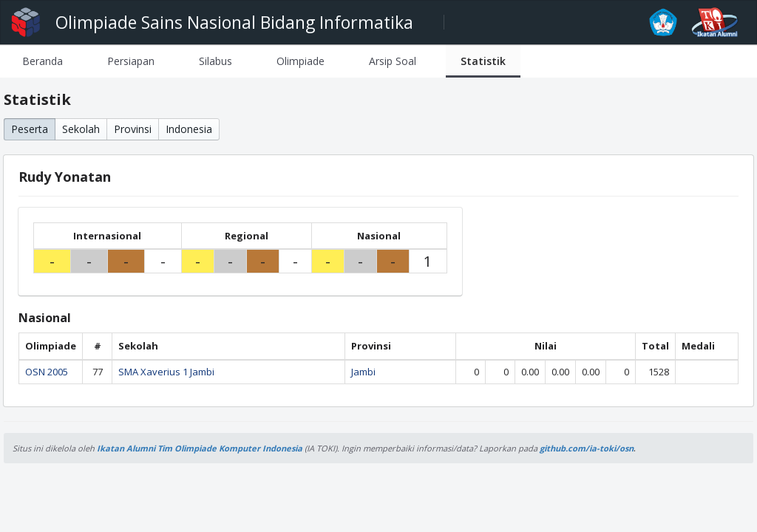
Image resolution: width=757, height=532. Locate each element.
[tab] (43, 61)
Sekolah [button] (81, 129)
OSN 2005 (47, 372)
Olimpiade (301, 61)
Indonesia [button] (189, 129)
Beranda (43, 61)
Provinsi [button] (133, 129)
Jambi (363, 372)
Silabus (215, 61)
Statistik (483, 61)
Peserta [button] (30, 129)
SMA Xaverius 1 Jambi (166, 372)
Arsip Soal (393, 61)
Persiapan (131, 61)
